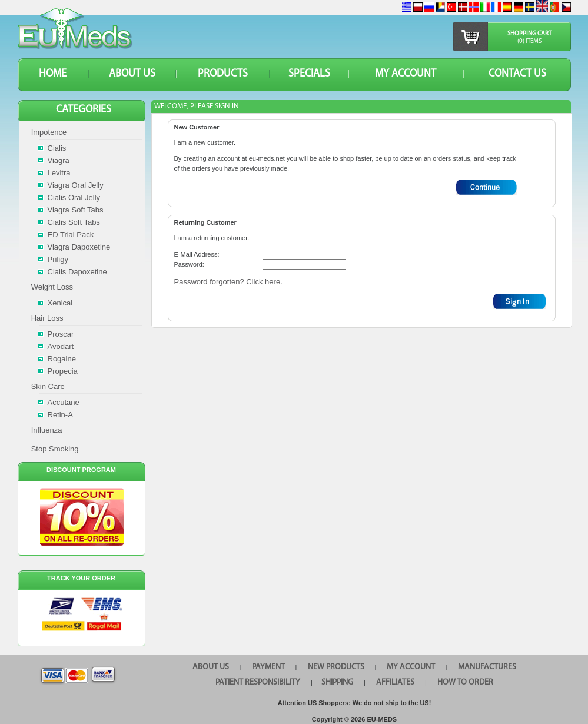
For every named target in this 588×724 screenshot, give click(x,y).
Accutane (64, 402)
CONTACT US (517, 74)
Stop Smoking (55, 449)
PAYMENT (268, 667)
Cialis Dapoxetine (77, 272)
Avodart (61, 346)
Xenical (60, 303)
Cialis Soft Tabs (74, 222)
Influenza (47, 430)
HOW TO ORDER (465, 683)
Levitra (59, 173)
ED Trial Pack (71, 235)
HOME (53, 74)
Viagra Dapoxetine (79, 247)
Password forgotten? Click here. (228, 282)
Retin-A (60, 415)
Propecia (63, 371)
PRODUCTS (223, 74)
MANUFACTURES (487, 667)
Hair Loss (47, 318)
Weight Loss (52, 287)
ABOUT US (132, 74)
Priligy (58, 259)
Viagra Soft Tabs (76, 210)
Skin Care (48, 386)
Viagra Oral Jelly (76, 185)
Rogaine (62, 359)
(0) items (529, 41)
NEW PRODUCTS (336, 667)
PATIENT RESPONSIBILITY (258, 683)
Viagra (59, 160)
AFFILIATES (395, 683)
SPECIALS (309, 74)
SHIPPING (337, 683)
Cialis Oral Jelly (74, 197)
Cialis (57, 148)
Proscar (61, 334)
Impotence (49, 132)
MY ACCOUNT (406, 74)
